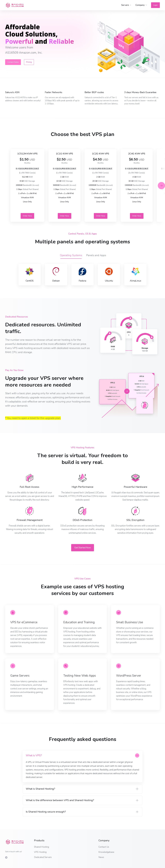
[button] (161, 186)
